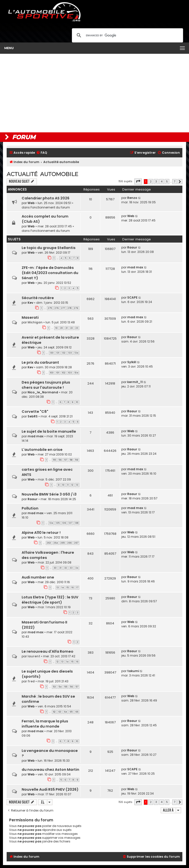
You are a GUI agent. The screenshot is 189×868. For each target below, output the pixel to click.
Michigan (35, 322)
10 (77, 402)
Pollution (30, 508)
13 (77, 485)
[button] (138, 181)
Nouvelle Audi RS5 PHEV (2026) (50, 789)
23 (77, 328)
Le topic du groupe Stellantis (49, 248)
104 (76, 373)
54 (60, 687)
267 (76, 543)
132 (64, 353)
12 (72, 485)
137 (70, 523)
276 (57, 308)
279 (76, 308)
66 (77, 712)
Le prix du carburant (40, 362)
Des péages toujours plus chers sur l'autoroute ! (46, 385)
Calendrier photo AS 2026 (46, 198)
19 (56, 328)
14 (63, 588)
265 (63, 543)
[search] (127, 35)
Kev (30, 303)
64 (65, 712)
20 (62, 328)
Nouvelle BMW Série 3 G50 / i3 (49, 494)
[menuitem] (42, 153)
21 (67, 328)
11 (68, 485)
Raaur (132, 247)
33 (71, 568)
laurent (34, 656)
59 (77, 460)
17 (77, 588)
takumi (133, 671)
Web (31, 203)
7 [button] (174, 181)
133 (70, 353)
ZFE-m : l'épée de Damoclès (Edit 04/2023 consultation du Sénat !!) (50, 273)
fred (31, 681)
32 (66, 568)
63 (60, 712)
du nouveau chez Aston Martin (50, 770)
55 (54, 460)
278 (70, 308)
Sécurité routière (38, 298)
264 (56, 543)
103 (70, 373)
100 (52, 373)
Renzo (132, 198)
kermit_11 (135, 382)
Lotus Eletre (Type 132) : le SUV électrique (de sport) (50, 600)
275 (50, 308)
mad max (135, 267)
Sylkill (132, 362)
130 (52, 353)
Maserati (30, 317)
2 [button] (151, 181)
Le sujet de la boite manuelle (49, 431)
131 (58, 353)
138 (77, 523)
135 (58, 523)
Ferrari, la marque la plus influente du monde (45, 724)
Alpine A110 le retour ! (41, 533)
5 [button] (167, 181)
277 (63, 308)
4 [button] (162, 181)
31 (60, 568)
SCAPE (132, 297)
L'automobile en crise (42, 450)
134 (76, 353)
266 (70, 543)
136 (64, 523)
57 (66, 460)
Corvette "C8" (35, 412)
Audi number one (38, 577)
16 (72, 588)
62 (54, 712)
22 (72, 328)
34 (77, 568)
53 (54, 687)
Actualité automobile (42, 174)
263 (49, 543)
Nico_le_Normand (43, 392)
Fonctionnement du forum (50, 207)
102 (64, 373)
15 (68, 588)
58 (71, 460)
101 (58, 373)
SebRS (33, 416)
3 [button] (156, 181)
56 (60, 460)
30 (55, 568)
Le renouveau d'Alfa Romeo (47, 651)
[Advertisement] (94, 93)
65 (71, 712)
